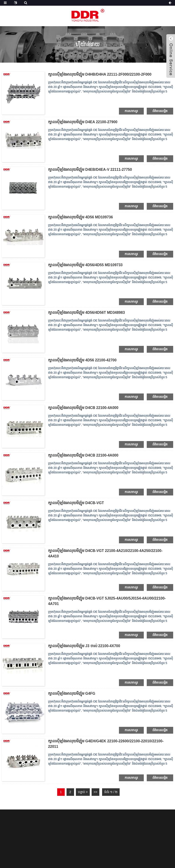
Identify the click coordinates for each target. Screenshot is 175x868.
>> (95, 792)
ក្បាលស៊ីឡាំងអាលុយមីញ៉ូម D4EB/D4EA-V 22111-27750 (90, 170)
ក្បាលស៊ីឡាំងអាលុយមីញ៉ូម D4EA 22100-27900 (83, 122)
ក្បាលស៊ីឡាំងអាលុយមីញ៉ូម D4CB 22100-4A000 (83, 408)
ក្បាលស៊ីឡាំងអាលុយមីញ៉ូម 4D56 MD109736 (80, 217)
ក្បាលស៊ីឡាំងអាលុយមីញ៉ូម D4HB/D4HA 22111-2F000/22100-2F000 (100, 74)
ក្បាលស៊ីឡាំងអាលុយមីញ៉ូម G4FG (72, 693)
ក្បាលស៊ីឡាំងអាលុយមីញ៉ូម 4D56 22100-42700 (82, 360)
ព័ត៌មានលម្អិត (160, 111)
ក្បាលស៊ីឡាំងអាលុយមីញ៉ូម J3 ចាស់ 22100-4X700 (84, 646)
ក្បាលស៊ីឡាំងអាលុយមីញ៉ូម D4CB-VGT (76, 503)
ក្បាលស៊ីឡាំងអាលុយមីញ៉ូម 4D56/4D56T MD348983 (86, 313)
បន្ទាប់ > (83, 792)
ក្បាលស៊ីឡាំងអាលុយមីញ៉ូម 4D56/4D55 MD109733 (85, 265)
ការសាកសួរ (131, 111)
